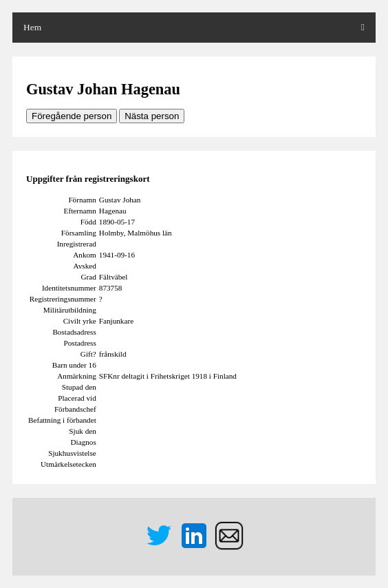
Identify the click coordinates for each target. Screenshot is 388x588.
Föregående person (72, 116)
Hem (32, 27)
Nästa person (152, 116)
